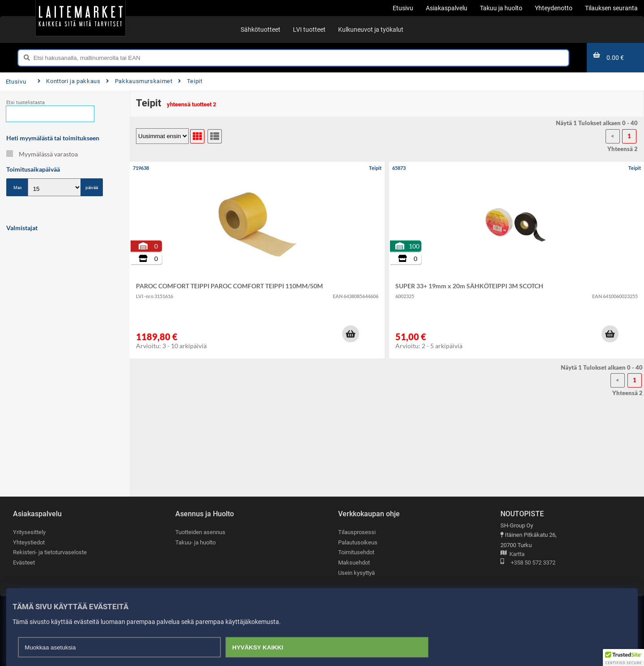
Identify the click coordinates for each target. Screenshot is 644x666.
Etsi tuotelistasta (25, 103)
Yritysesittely (29, 532)
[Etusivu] (80, 18)
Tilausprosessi (357, 532)
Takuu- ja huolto (195, 542)
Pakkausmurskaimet (139, 81)
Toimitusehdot (356, 552)
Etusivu (16, 82)
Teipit (190, 81)
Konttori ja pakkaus (69, 81)
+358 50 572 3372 (528, 563)
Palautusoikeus (358, 542)
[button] (351, 334)
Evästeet (24, 563)
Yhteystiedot (29, 542)
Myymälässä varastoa (42, 154)
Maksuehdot (354, 563)
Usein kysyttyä (356, 573)
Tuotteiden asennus (200, 532)
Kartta (513, 554)
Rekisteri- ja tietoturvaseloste (50, 552)
